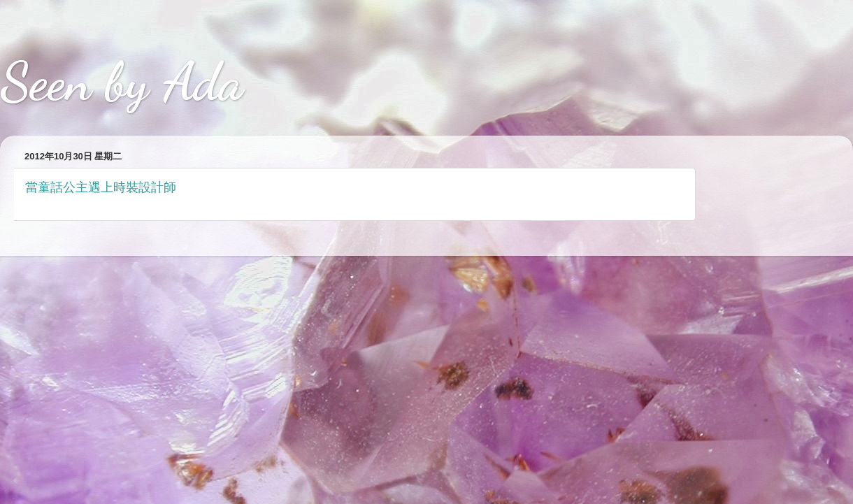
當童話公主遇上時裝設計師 (101, 187)
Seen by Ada (121, 82)
